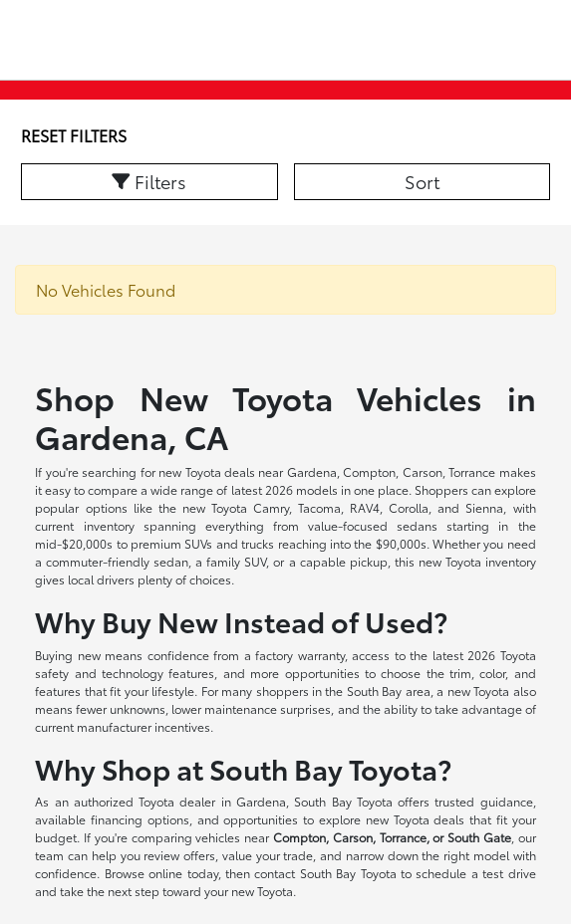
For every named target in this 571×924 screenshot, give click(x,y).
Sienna (484, 507)
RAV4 (365, 507)
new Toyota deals (207, 471)
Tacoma (319, 507)
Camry (271, 507)
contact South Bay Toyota (325, 873)
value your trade (268, 855)
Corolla (409, 507)
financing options (140, 819)
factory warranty (299, 655)
